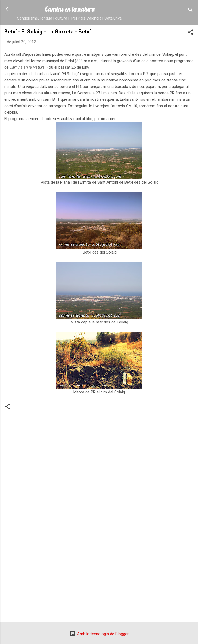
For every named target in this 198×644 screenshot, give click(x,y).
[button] (191, 33)
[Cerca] (191, 11)
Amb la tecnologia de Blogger (99, 634)
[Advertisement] (99, 576)
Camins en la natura (70, 9)
